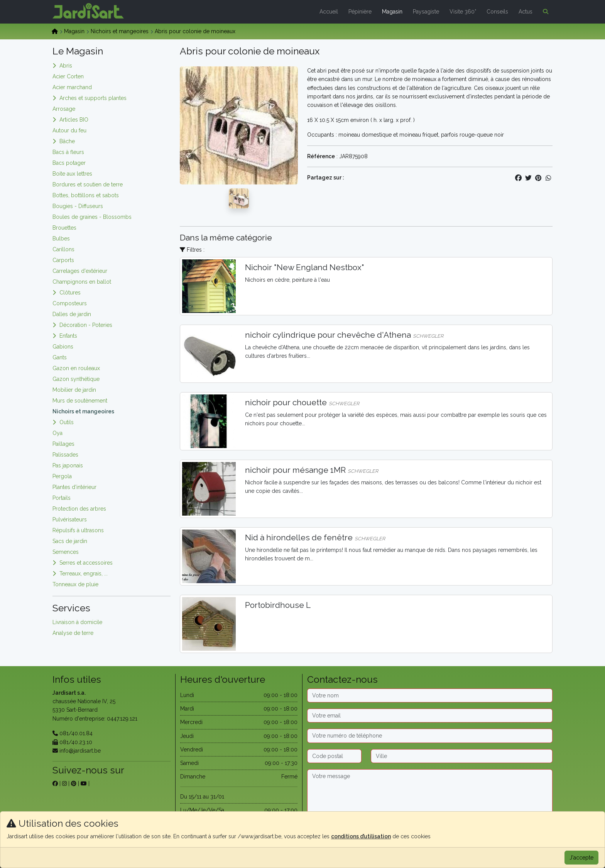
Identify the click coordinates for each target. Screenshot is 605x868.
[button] (544, 12)
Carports (63, 260)
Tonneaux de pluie (75, 584)
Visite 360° (463, 12)
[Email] (430, 716)
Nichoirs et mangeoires (120, 31)
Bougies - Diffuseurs (78, 206)
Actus (526, 12)
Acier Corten (68, 76)
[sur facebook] (55, 783)
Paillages (63, 444)
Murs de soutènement (80, 401)
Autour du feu (69, 130)
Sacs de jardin (70, 541)
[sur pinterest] (74, 783)
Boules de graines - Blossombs (92, 217)
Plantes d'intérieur (74, 487)
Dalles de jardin (72, 314)
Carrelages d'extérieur (80, 271)
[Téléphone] (430, 736)
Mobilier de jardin (74, 390)
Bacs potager (69, 163)
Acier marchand (72, 87)
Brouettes (64, 228)
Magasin (392, 12)
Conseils (497, 12)
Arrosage (64, 109)
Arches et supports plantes (93, 98)
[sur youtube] (84, 783)
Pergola (62, 476)
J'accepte (581, 858)
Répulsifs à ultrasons (78, 530)
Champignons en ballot (82, 282)
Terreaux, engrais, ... (84, 574)
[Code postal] (334, 756)
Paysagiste (426, 12)
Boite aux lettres (72, 174)
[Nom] (430, 695)
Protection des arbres (79, 509)
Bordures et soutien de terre (88, 184)
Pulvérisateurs (70, 519)
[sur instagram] (64, 783)
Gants (60, 357)
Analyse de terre (73, 633)
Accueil (329, 12)
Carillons (63, 249)
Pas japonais (68, 465)
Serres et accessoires (86, 563)
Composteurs (70, 303)
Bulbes (61, 239)
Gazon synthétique (76, 379)
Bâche (67, 141)
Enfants (68, 336)
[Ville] (462, 756)
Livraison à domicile (77, 622)
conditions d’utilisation (361, 836)
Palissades (65, 455)
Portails (62, 498)
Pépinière (360, 12)
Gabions (63, 347)
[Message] (430, 794)
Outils (67, 422)
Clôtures (70, 293)
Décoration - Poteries (86, 325)
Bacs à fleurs (68, 152)
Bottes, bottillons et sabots (86, 195)
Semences (66, 552)
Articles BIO (74, 120)
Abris (66, 66)
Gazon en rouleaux (76, 368)
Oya (57, 433)
